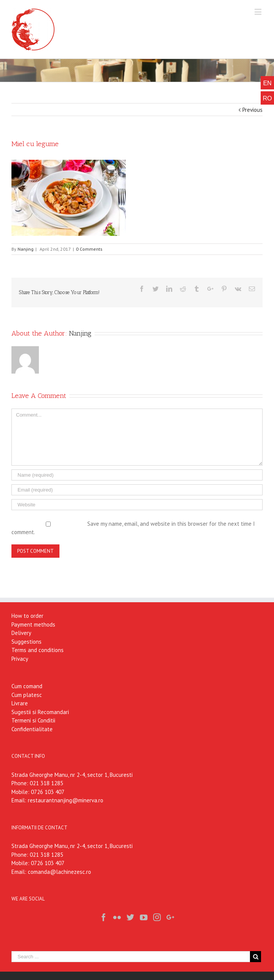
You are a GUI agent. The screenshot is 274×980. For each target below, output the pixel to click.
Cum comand (27, 686)
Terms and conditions (38, 650)
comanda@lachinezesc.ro (59, 872)
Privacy (20, 659)
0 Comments (89, 249)
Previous (252, 110)
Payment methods (33, 624)
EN (267, 83)
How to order (27, 616)
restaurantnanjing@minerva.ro (66, 800)
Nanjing (26, 249)
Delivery (21, 633)
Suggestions (26, 642)
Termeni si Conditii (33, 720)
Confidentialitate (32, 729)
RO (268, 98)
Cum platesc (27, 695)
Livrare (20, 703)
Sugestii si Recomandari (40, 712)
